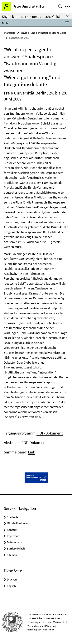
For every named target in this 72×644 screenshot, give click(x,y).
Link (31, 452)
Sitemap (12, 555)
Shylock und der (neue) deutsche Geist (43, 33)
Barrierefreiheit (16, 548)
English (11, 586)
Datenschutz (14, 542)
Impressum (13, 536)
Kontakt (12, 530)
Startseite (10, 33)
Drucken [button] (12, 579)
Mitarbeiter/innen (17, 523)
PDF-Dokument (50, 433)
